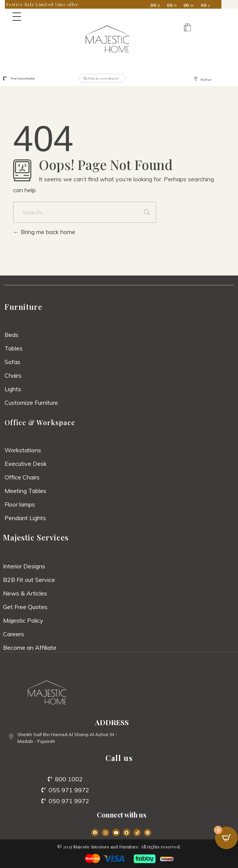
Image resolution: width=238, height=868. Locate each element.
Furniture (23, 307)
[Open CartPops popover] (226, 838)
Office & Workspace (40, 423)
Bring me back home (44, 232)
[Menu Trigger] (17, 17)
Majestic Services (36, 537)
